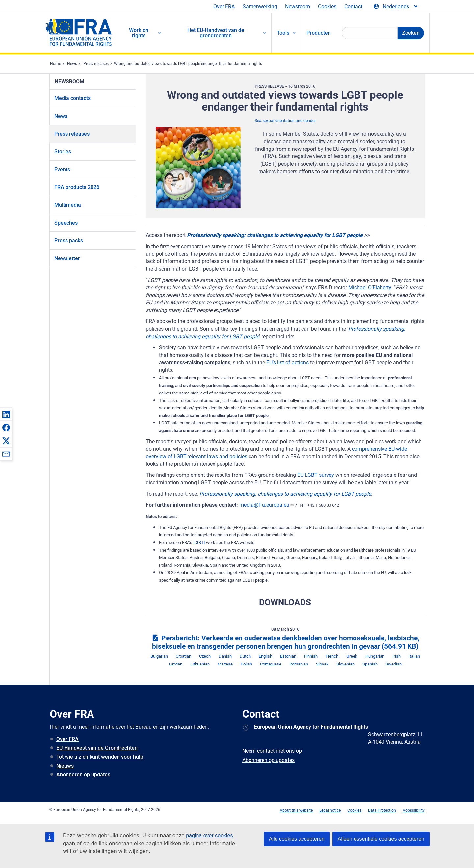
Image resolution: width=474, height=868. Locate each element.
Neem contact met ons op (272, 751)
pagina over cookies (209, 836)
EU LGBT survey (316, 475)
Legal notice (330, 810)
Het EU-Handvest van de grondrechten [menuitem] (216, 33)
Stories (63, 152)
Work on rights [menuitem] (139, 33)
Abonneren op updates (83, 775)
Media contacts (72, 98)
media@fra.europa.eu (267, 505)
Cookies (327, 6)
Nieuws (65, 766)
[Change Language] (396, 7)
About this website (296, 810)
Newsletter (67, 258)
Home (55, 64)
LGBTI (199, 542)
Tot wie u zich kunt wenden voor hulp (100, 757)
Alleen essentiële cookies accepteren (381, 839)
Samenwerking (260, 6)
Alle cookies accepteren (297, 839)
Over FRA (224, 6)
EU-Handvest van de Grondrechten (97, 748)
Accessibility (414, 810)
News (72, 64)
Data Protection (382, 810)
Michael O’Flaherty (370, 288)
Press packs (69, 241)
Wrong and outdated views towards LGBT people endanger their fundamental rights (188, 64)
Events (62, 169)
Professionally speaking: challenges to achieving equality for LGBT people (275, 235)
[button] (6, 414)
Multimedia (68, 205)
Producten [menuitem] (319, 33)
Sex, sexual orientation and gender (285, 121)
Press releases (96, 64)
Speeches (66, 223)
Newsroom (298, 6)
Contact (353, 6)
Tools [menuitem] (283, 33)
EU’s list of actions (288, 362)
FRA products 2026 (77, 187)
